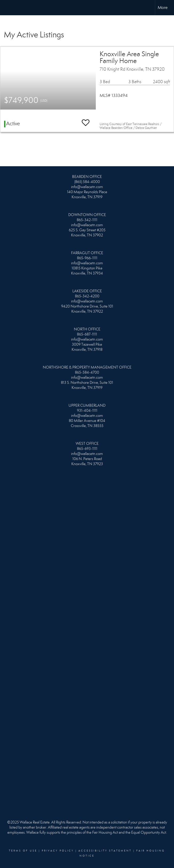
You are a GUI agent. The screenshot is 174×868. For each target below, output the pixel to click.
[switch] (86, 120)
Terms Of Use (23, 851)
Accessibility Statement (105, 851)
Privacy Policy (58, 851)
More (163, 7)
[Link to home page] (6, 8)
